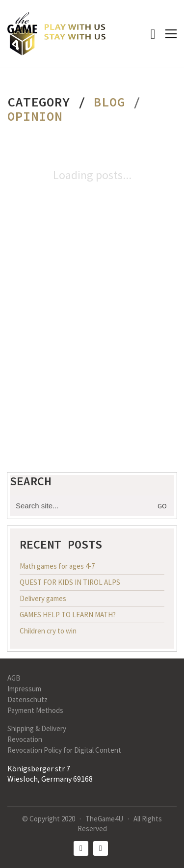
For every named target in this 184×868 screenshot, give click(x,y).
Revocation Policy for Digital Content (64, 750)
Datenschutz (27, 699)
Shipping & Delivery (37, 728)
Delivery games (43, 598)
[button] (171, 34)
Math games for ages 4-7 (57, 566)
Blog (109, 102)
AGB (14, 678)
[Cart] (153, 34)
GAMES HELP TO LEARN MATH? (68, 615)
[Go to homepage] (56, 34)
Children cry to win (48, 631)
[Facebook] (81, 848)
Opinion (35, 117)
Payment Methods (35, 710)
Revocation (25, 739)
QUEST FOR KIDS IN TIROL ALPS (70, 582)
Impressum (24, 689)
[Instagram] (101, 848)
